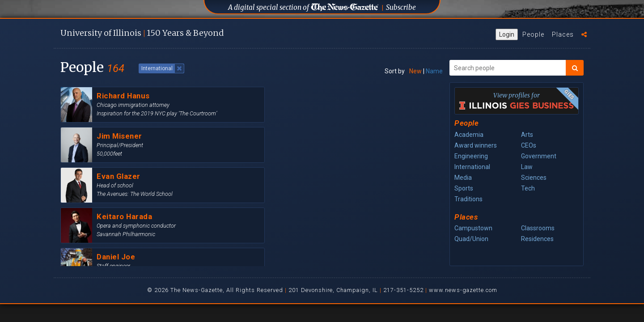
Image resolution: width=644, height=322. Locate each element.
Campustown (473, 228)
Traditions (468, 199)
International (472, 167)
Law (527, 167)
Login (507, 34)
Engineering (471, 156)
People (533, 34)
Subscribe (401, 7)
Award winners (476, 145)
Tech (528, 188)
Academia (469, 135)
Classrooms (538, 228)
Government (539, 156)
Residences (537, 239)
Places (563, 34)
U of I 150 (142, 33)
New (415, 71)
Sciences (534, 178)
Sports (464, 188)
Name (434, 71)
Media (463, 178)
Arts (527, 135)
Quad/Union (471, 239)
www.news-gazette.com (463, 290)
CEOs (529, 145)
